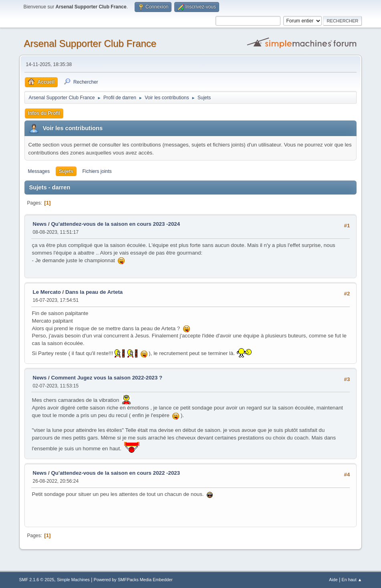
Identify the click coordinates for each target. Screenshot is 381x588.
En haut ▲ (352, 580)
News (40, 224)
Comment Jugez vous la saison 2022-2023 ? (107, 378)
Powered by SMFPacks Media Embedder (133, 580)
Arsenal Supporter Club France (90, 43)
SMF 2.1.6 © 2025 (37, 580)
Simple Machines (73, 580)
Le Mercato (47, 292)
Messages (39, 171)
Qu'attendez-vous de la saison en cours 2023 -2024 (115, 224)
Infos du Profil (44, 113)
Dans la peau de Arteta (94, 292)
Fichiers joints (97, 171)
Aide (333, 580)
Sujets (66, 171)
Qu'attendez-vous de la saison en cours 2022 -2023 (115, 473)
